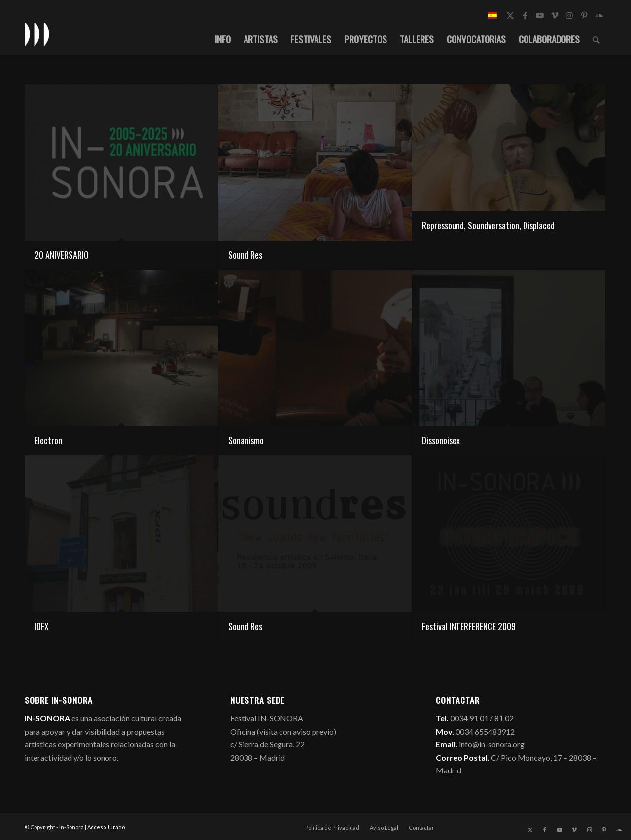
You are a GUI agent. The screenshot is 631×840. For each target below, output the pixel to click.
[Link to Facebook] (525, 15)
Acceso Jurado (106, 827)
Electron (48, 440)
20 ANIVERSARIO (62, 255)
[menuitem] (223, 39)
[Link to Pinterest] (584, 15)
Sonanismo (246, 440)
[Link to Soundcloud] (599, 15)
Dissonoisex (441, 440)
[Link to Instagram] (569, 15)
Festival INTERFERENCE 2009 (469, 626)
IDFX (42, 626)
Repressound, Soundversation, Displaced (488, 225)
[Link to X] (510, 15)
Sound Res (245, 255)
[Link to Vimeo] (555, 15)
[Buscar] (596, 39)
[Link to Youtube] (540, 15)
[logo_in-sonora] (37, 34)
